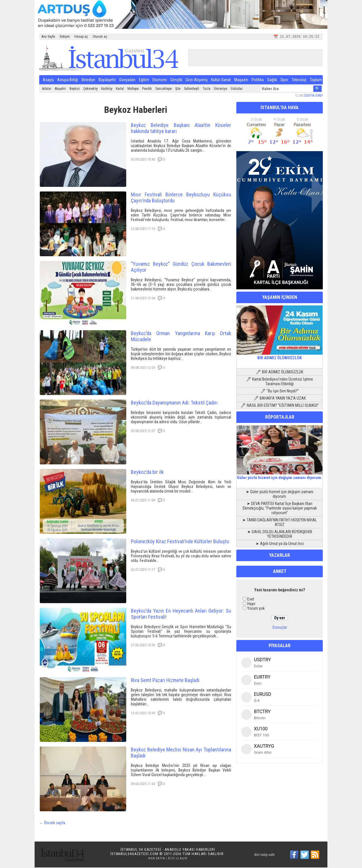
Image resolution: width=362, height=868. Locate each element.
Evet (251, 600)
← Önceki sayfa (52, 823)
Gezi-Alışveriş (197, 80)
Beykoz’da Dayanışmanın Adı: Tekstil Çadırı (174, 403)
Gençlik (176, 80)
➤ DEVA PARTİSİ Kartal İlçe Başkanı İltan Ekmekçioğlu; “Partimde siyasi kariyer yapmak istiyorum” (280, 509)
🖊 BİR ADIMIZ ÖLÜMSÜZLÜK (280, 373)
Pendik (147, 89)
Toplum (316, 80)
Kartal (120, 89)
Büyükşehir (107, 80)
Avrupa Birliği (68, 80)
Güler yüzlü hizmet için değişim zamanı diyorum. (280, 476)
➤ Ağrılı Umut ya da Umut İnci (280, 544)
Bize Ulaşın (178, 859)
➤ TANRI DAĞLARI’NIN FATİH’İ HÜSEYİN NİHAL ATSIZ (280, 523)
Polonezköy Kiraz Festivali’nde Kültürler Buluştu (180, 542)
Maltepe (133, 89)
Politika (258, 80)
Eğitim (144, 80)
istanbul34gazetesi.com (134, 854)
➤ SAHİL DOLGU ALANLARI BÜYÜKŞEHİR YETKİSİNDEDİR (280, 535)
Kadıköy (107, 89)
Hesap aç (81, 37)
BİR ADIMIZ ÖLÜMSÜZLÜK (280, 356)
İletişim (65, 37)
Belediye (88, 80)
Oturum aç (100, 37)
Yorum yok (256, 609)
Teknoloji (299, 80)
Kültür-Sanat (221, 80)
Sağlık (272, 80)
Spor (284, 80)
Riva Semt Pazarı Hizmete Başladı (165, 681)
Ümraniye (220, 89)
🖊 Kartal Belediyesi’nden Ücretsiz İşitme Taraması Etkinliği (280, 382)
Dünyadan (127, 80)
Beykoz (75, 89)
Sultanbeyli (192, 89)
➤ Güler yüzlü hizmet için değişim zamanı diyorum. (280, 495)
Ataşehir (60, 89)
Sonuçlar (280, 628)
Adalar (47, 89)
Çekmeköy (90, 89)
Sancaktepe (164, 89)
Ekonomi (160, 80)
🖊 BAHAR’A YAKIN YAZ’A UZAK (280, 399)
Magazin (241, 80)
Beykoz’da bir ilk (147, 473)
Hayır (251, 604)
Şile (178, 89)
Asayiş (48, 80)
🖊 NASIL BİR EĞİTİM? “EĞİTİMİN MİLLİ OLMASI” (280, 406)
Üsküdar (237, 89)
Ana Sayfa (48, 37)
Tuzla (207, 89)
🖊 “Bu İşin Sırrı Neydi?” (280, 392)
